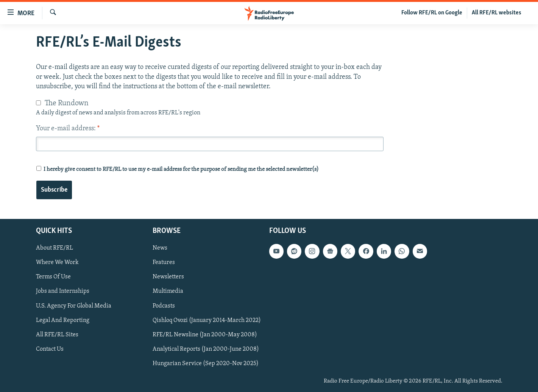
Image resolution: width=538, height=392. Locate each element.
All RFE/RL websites (497, 13)
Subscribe (54, 190)
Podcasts (164, 306)
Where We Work (57, 263)
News (160, 248)
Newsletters (168, 277)
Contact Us (50, 349)
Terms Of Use (53, 277)
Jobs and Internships (63, 292)
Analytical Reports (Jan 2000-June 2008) (206, 349)
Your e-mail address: (68, 129)
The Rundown (67, 103)
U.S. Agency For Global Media (74, 306)
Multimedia (168, 292)
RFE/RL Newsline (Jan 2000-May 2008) (205, 335)
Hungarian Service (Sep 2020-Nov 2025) (206, 364)
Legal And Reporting (63, 320)
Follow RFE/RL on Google (432, 13)
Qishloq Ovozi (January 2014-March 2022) (207, 320)
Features (164, 263)
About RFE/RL (55, 248)
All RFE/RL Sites (57, 335)
